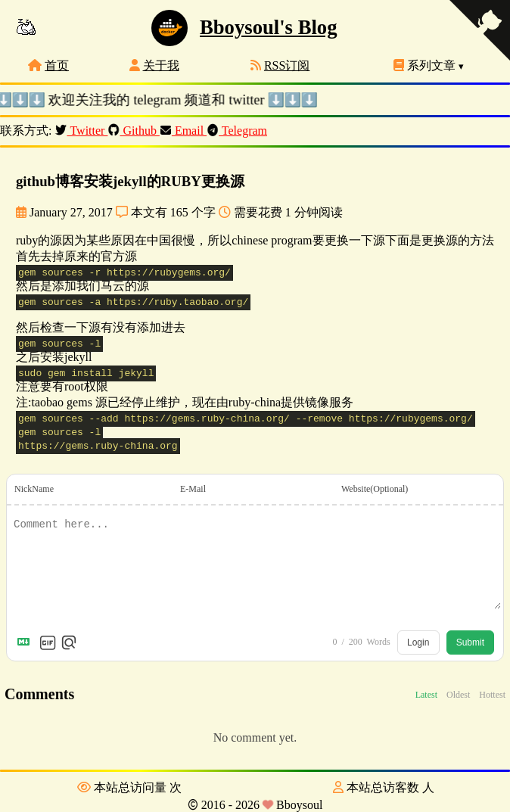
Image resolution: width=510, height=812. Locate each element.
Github (135, 131)
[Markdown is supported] (26, 642)
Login (418, 642)
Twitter (82, 131)
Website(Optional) (375, 489)
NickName (34, 489)
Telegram (238, 131)
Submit (470, 642)
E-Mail (193, 489)
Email (185, 131)
